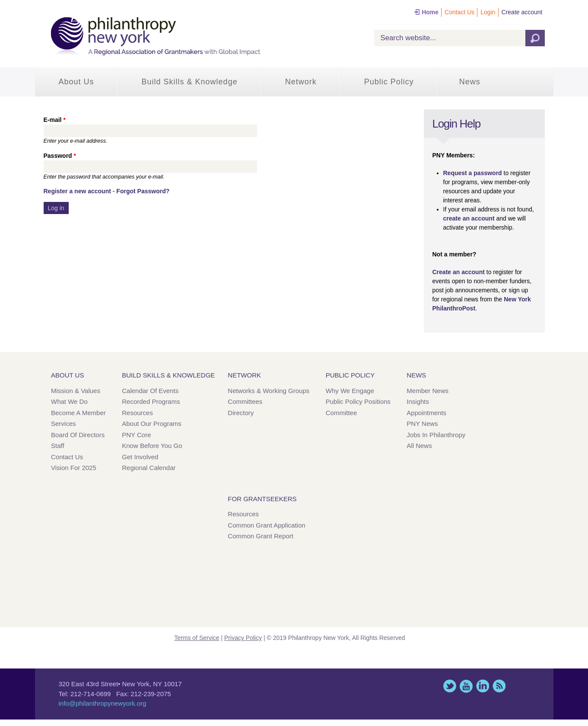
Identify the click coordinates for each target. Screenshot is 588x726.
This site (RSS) (499, 686)
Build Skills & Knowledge (190, 82)
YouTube (466, 686)
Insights (418, 401)
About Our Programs (152, 424)
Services (64, 424)
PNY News (422, 424)
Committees (245, 401)
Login (488, 12)
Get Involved (140, 457)
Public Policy (389, 82)
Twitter (450, 686)
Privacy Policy (243, 638)
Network (301, 82)
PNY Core (136, 435)
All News (419, 446)
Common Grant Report (261, 536)
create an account (469, 218)
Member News (427, 391)
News (470, 82)
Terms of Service (197, 638)
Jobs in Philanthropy (436, 435)
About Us (76, 82)
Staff (58, 446)
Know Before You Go (152, 446)
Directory (241, 413)
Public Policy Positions (358, 401)
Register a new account (77, 191)
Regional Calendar (149, 468)
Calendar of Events (150, 391)
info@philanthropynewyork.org (103, 703)
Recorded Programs (151, 401)
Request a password (473, 173)
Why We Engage (350, 391)
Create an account (459, 272)
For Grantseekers (262, 499)
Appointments (426, 413)
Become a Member (78, 413)
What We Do (69, 401)
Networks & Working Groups (269, 391)
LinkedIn (483, 686)
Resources (137, 413)
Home (430, 12)
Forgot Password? (143, 191)
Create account (522, 12)
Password (60, 156)
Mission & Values (76, 391)
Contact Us (459, 12)
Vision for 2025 (74, 468)
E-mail (55, 120)
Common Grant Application (266, 525)
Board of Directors (78, 435)
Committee (342, 413)
